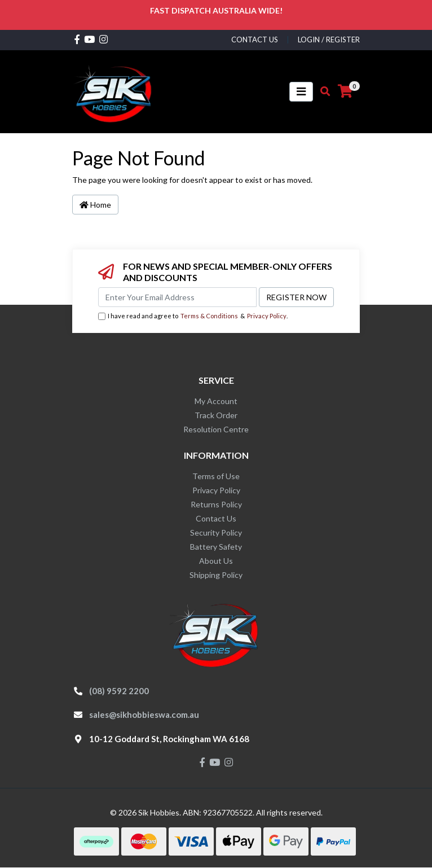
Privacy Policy (267, 316)
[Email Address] (177, 297)
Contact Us (216, 518)
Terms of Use (216, 476)
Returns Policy (216, 504)
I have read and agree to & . (193, 316)
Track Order (216, 415)
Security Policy (216, 532)
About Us (216, 561)
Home (95, 205)
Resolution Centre (216, 429)
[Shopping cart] (345, 91)
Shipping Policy (216, 575)
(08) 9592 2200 (119, 691)
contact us (255, 40)
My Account (216, 401)
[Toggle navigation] (301, 92)
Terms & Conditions (209, 316)
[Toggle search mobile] (322, 91)
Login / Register (329, 40)
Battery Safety (216, 547)
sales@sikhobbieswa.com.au (144, 714)
